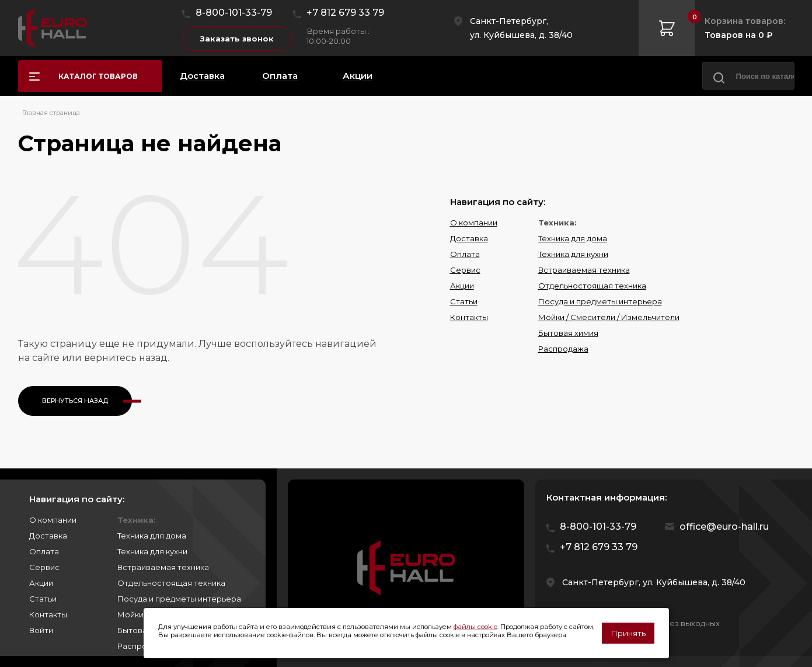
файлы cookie (475, 627)
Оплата (465, 254)
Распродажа (563, 349)
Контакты (469, 317)
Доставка (469, 238)
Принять (628, 633)
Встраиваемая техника (584, 270)
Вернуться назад (75, 401)
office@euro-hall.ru (724, 527)
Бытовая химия (568, 333)
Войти (41, 630)
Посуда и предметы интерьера (600, 301)
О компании (474, 223)
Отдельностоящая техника (592, 286)
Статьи (464, 301)
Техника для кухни (573, 254)
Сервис (465, 270)
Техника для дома (573, 238)
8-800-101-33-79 (234, 13)
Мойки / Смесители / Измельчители (609, 317)
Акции (462, 286)
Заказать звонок (237, 39)
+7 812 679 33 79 (345, 13)
